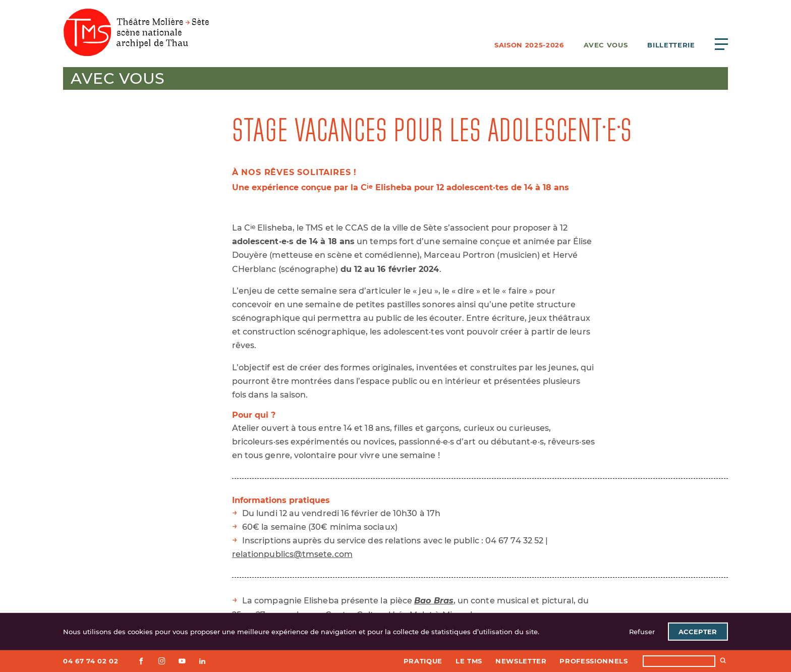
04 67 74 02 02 (91, 661)
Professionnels (594, 661)
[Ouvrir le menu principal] (721, 44)
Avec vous (606, 45)
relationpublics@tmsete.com (292, 554)
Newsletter (521, 661)
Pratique (423, 661)
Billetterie (671, 45)
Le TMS (469, 661)
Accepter (698, 632)
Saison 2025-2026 (529, 45)
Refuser (642, 632)
